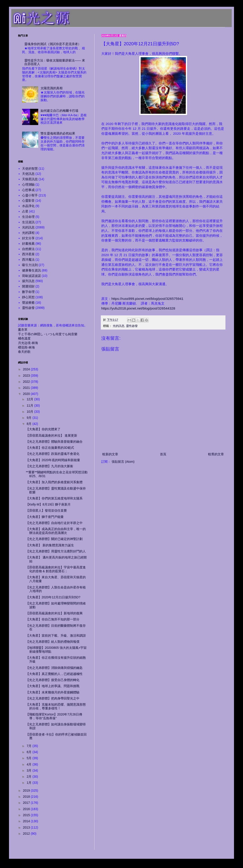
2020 (27, 394)
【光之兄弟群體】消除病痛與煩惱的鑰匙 (54, 668)
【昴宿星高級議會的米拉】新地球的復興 (54, 613)
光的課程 (28, 233)
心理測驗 (28, 185)
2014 (27, 821)
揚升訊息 (28, 281)
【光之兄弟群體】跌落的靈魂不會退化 (53, 454)
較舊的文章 (216, 454)
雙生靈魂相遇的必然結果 (58, 133)
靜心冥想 (28, 297)
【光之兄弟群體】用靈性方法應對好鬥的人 (56, 551)
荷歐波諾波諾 (31, 276)
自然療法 (28, 249)
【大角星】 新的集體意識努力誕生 (50, 545)
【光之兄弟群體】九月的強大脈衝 (49, 466)
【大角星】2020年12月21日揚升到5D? (53, 597)
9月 (29, 418)
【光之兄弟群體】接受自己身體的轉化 (53, 680)
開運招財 (28, 286)
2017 (27, 803)
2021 (27, 388)
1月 (29, 783)
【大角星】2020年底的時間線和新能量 (53, 460)
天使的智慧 (30, 169)
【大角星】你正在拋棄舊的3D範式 (50, 448)
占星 (25, 211)
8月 (29, 424)
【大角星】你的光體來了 (43, 429)
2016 (27, 809)
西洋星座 (28, 254)
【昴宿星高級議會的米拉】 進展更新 (52, 435)
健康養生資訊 (31, 270)
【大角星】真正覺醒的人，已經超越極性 (54, 674)
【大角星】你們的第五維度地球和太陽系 (54, 498)
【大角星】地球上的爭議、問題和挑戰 (53, 686)
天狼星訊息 (30, 179)
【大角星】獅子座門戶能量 (45, 517)
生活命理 (28, 217)
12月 (30, 399)
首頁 (163, 454)
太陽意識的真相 (52, 88)
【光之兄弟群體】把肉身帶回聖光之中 (53, 698)
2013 (27, 827)
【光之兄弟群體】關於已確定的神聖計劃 (54, 539)
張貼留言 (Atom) (123, 462)
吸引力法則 (30, 265)
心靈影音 (28, 200)
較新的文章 (110, 454)
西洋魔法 (28, 260)
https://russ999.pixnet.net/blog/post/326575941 (147, 299)
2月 (29, 777)
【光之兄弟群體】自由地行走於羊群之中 (54, 523)
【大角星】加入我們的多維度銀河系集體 (54, 482)
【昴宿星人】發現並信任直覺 (46, 510)
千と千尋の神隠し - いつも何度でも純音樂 (48, 334)
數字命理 (28, 292)
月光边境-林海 (28, 343)
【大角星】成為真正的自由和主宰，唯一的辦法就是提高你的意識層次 (56, 531)
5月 (29, 758)
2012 (27, 834)
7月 (29, 746)
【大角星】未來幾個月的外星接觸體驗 (53, 692)
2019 (27, 791)
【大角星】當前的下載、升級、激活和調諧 (56, 636)
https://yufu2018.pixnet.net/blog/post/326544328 (138, 308)
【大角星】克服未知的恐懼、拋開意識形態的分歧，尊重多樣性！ (56, 706)
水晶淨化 (28, 206)
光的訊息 (119, 326)
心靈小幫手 (30, 195)
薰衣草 (23, 330)
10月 (30, 412)
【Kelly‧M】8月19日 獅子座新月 (48, 504)
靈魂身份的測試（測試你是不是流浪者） (53, 44)
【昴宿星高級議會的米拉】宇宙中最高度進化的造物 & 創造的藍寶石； (56, 569)
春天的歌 (24, 352)
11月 (30, 406)
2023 (27, 376)
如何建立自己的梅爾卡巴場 (59, 111)
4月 (29, 764)
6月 (29, 752)
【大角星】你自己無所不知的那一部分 (53, 619)
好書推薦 (28, 244)
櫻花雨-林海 (26, 347)
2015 (27, 815)
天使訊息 (28, 174)
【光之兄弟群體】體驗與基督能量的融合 (54, 442)
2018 (27, 797)
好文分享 (28, 238)
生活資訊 (28, 222)
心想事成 (28, 190)
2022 (27, 382)
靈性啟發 (132, 326)
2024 (27, 369)
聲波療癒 (28, 303)
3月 (29, 770)
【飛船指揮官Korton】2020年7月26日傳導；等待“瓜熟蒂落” (54, 716)
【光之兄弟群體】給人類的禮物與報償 (53, 642)
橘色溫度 (24, 338)
